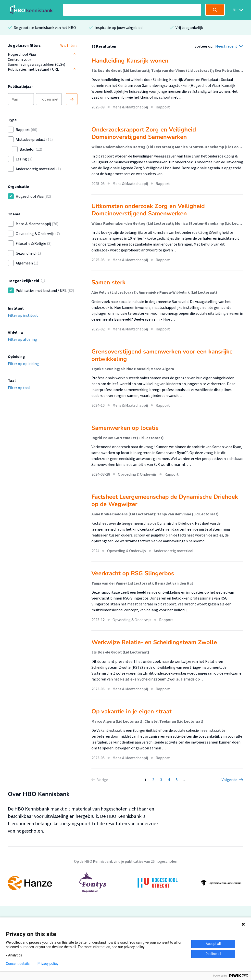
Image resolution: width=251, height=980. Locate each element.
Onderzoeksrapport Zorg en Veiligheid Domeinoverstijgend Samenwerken (144, 133)
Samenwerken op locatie (125, 428)
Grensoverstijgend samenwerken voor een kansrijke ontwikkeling (162, 355)
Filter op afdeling (22, 339)
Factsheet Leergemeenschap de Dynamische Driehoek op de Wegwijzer (165, 500)
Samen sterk (108, 282)
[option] (125, 883)
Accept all (213, 944)
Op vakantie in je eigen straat (132, 711)
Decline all (213, 954)
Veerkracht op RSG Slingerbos (133, 573)
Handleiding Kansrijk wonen (130, 61)
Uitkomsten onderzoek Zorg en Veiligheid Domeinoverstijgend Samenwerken (148, 210)
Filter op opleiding (23, 364)
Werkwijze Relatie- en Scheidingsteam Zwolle (154, 642)
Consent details (18, 964)
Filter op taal (19, 388)
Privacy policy (48, 964)
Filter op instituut (23, 315)
